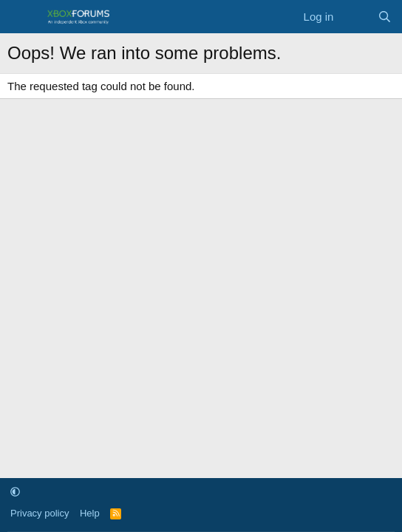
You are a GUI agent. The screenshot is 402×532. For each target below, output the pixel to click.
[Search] (385, 17)
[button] (15, 492)
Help (90, 513)
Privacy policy (40, 513)
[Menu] (20, 17)
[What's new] (355, 17)
